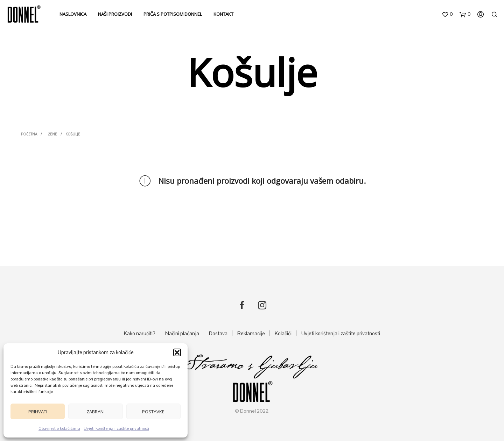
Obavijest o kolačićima (59, 428)
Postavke (153, 412)
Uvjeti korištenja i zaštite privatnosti (116, 428)
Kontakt (223, 14)
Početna (29, 134)
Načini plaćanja (182, 333)
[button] (177, 352)
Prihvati (38, 412)
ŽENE (52, 134)
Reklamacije (251, 333)
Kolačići (283, 333)
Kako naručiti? (140, 333)
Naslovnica (73, 14)
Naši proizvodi (115, 14)
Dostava (218, 333)
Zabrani (96, 412)
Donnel (248, 411)
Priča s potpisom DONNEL (173, 14)
